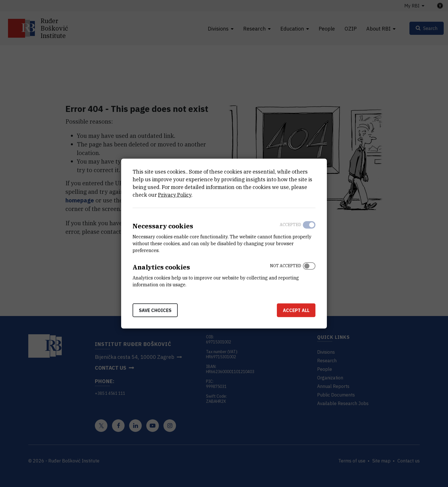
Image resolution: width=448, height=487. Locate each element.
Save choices (155, 310)
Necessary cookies (163, 226)
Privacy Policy (175, 195)
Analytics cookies (161, 267)
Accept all (296, 310)
